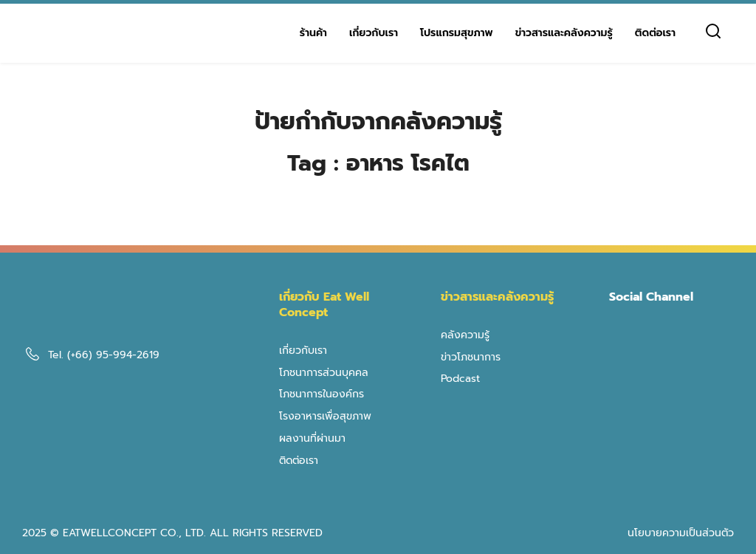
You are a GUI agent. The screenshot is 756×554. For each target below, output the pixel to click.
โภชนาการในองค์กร (322, 394)
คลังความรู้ (465, 335)
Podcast (460, 379)
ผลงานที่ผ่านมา (312, 438)
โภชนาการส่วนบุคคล (324, 373)
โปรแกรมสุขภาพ (457, 33)
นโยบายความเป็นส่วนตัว (681, 533)
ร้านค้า (313, 33)
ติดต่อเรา (655, 33)
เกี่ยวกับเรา (374, 33)
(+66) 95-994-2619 (113, 355)
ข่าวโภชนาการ (471, 357)
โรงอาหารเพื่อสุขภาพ (325, 416)
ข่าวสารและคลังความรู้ (564, 33)
